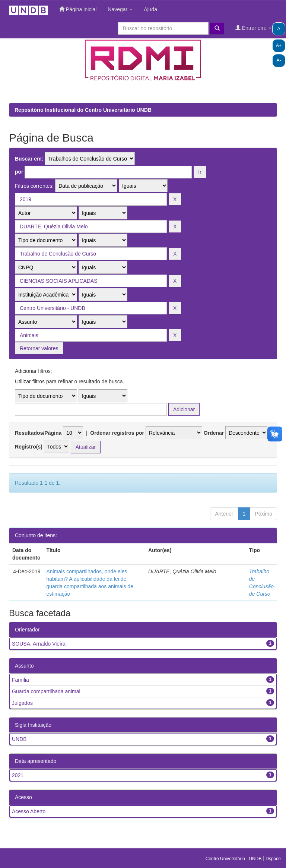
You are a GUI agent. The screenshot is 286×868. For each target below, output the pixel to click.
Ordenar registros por (117, 433)
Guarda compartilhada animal (46, 691)
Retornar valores (39, 348)
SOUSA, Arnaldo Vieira (39, 644)
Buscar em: (29, 159)
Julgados (22, 703)
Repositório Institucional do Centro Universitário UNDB (83, 110)
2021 (18, 775)
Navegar (120, 9)
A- (279, 60)
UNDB (19, 739)
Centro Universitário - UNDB (234, 859)
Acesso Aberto (29, 811)
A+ (279, 45)
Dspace (273, 859)
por (19, 172)
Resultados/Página (38, 433)
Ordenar (214, 433)
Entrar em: (253, 28)
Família (20, 680)
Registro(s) (29, 447)
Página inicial (78, 9)
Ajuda (150, 9)
